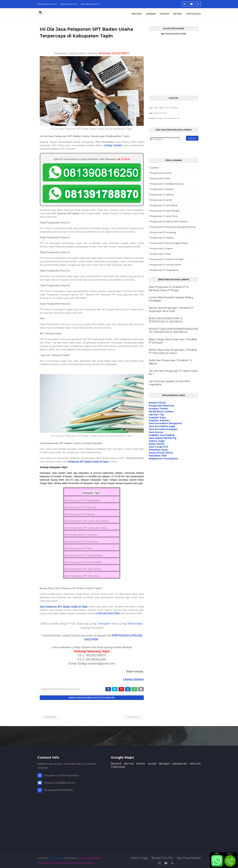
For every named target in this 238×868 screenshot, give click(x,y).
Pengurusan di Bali (160, 178)
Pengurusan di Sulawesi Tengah (167, 259)
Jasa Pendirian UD (69, 4)
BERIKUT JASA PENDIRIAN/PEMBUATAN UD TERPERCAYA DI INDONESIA (173, 331)
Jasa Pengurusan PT (47, 4)
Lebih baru (51, 716)
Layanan (154, 168)
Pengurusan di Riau (160, 254)
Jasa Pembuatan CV (90, 4)
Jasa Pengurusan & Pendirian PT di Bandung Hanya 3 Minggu (168, 289)
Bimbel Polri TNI (162, 857)
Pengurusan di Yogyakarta (164, 270)
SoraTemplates (55, 857)
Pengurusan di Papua (161, 248)
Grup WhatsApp (131, 623)
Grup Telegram (100, 623)
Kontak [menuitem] (164, 14)
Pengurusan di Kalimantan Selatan (60, 689)
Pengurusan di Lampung (163, 232)
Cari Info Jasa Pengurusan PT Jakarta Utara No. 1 (173, 373)
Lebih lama (133, 716)
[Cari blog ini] (165, 139)
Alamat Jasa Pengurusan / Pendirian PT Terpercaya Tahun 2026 (171, 309)
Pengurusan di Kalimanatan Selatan (169, 221)
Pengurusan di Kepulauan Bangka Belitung (173, 227)
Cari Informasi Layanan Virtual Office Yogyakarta (169, 383)
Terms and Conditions (74, 862)
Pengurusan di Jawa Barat (164, 205)
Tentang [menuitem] (137, 14)
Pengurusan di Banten (162, 189)
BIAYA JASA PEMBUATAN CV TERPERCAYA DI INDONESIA (166, 320)
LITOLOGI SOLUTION (108, 613)
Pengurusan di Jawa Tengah (165, 211)
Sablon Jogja (139, 857)
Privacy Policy (44, 862)
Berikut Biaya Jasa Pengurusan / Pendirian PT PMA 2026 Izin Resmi (173, 351)
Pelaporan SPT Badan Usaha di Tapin (88, 462)
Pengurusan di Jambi (161, 200)
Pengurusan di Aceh (161, 173)
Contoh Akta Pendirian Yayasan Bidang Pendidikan (171, 299)
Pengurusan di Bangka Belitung (167, 184)
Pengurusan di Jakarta (162, 195)
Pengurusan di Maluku (162, 238)
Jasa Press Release (189, 857)
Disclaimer (57, 862)
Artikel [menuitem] (178, 14)
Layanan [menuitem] (151, 14)
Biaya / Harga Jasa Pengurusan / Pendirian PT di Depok (173, 341)
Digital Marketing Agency (89, 857)
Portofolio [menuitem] (194, 14)
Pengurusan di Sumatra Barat (165, 265)
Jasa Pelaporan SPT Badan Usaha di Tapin (64, 607)
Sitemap (90, 862)
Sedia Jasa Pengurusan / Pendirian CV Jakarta (170, 362)
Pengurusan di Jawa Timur (164, 216)
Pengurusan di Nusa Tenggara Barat (169, 243)
